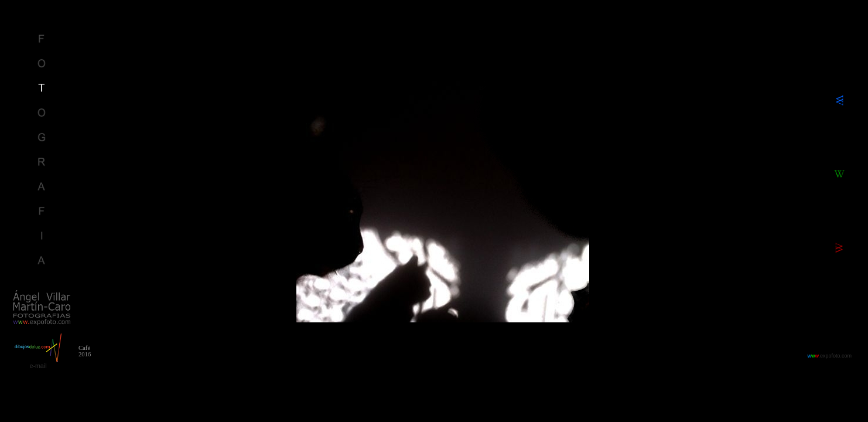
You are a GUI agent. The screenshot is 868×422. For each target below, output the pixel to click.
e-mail (38, 366)
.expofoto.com (829, 356)
